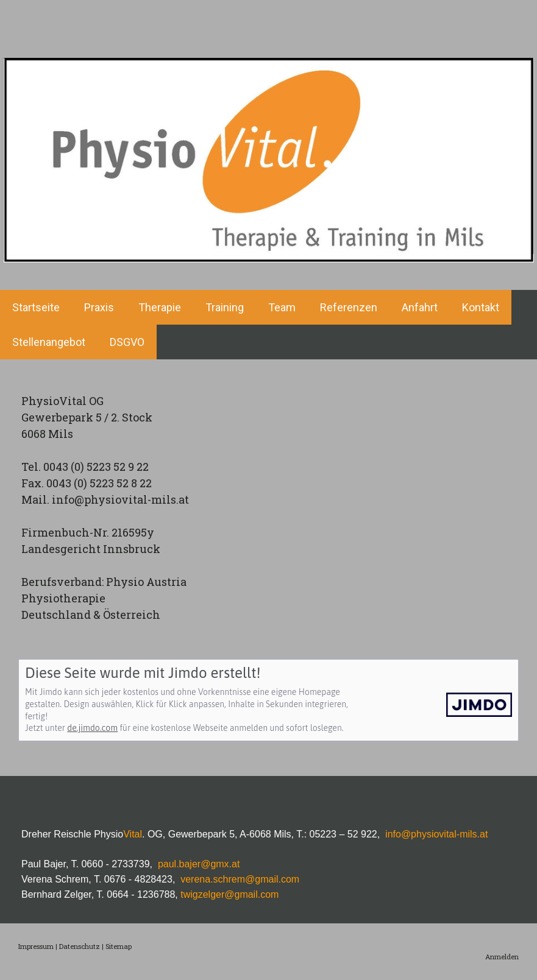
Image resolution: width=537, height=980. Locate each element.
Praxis (99, 307)
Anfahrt (420, 307)
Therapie (160, 307)
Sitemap (119, 946)
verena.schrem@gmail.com (239, 879)
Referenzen (349, 307)
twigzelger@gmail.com (229, 894)
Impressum (36, 946)
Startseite (36, 307)
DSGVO (127, 342)
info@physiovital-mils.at (436, 834)
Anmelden (502, 957)
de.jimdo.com (92, 728)
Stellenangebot (49, 342)
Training (225, 307)
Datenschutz (80, 946)
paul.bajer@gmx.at (199, 864)
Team (282, 307)
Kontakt (481, 307)
